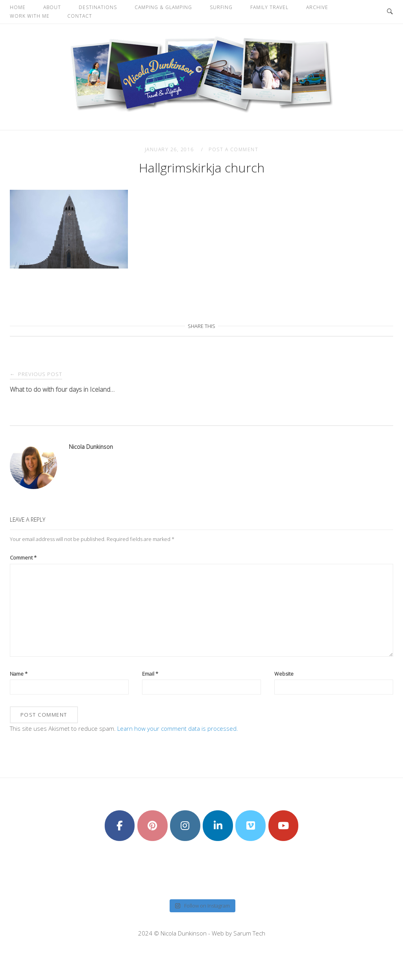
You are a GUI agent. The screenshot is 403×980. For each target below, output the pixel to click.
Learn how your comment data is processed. (178, 728)
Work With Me (30, 16)
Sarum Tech (249, 933)
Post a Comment (233, 149)
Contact (80, 16)
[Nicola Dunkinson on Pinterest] (153, 826)
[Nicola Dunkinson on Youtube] (284, 826)
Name (19, 674)
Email (150, 674)
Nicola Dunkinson (91, 447)
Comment (23, 558)
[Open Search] (390, 12)
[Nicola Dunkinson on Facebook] (120, 826)
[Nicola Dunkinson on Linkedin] (218, 826)
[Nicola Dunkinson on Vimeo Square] (250, 826)
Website (284, 674)
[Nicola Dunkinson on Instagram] (185, 826)
